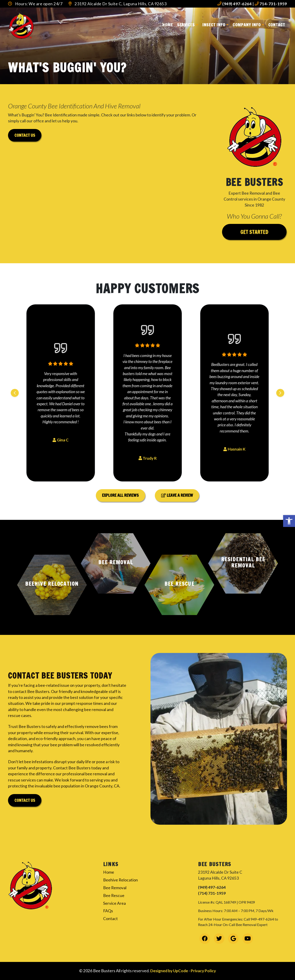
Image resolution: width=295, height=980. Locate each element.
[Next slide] (280, 393)
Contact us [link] (25, 135)
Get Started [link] (254, 232)
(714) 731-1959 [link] (212, 893)
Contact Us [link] (25, 800)
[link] (289, 521)
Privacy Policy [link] (203, 971)
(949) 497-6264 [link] (235, 4)
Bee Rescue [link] (114, 895)
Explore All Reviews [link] (120, 495)
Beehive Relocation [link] (121, 880)
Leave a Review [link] (177, 495)
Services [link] (186, 25)
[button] (52, 585)
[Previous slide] (15, 393)
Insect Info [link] (214, 25)
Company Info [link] (247, 25)
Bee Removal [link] (115, 888)
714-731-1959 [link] (271, 4)
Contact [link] (277, 25)
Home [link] (168, 25)
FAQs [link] (108, 911)
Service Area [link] (114, 903)
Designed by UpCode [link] (169, 971)
